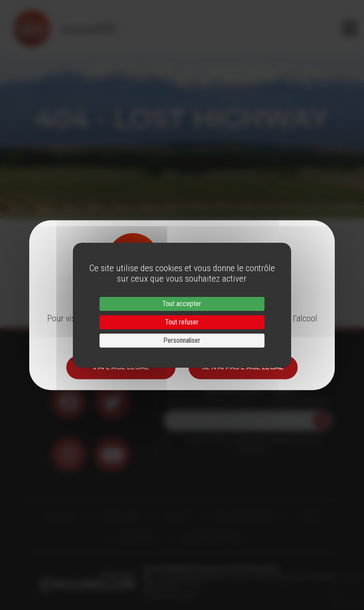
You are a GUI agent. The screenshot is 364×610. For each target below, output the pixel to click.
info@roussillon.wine (170, 595)
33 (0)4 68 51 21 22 (175, 586)
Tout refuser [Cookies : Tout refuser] (182, 322)
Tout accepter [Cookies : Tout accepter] (182, 304)
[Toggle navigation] (350, 28)
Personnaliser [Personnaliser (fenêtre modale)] (182, 340)
